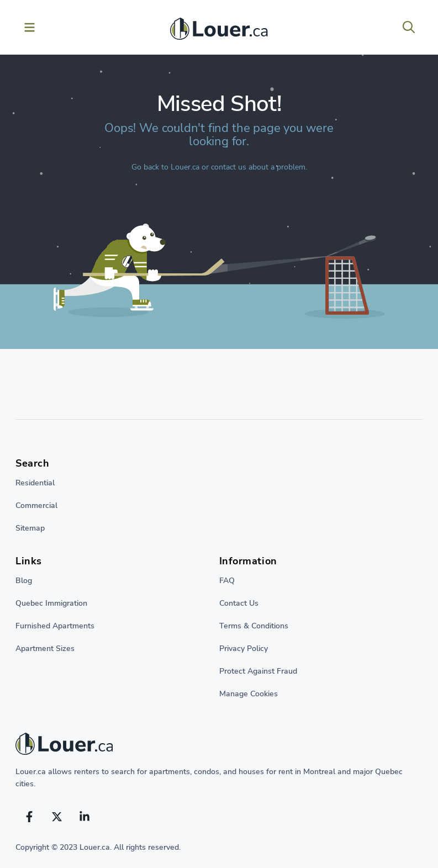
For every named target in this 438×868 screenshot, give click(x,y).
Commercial (36, 506)
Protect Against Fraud (258, 671)
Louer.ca (185, 167)
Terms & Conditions (254, 626)
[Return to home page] (219, 747)
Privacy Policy (244, 649)
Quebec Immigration (51, 603)
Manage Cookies (249, 694)
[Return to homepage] (219, 31)
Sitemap (30, 528)
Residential (35, 483)
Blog (24, 581)
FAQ (227, 581)
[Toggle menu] (29, 27)
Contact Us (239, 603)
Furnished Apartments (55, 626)
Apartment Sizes (45, 649)
